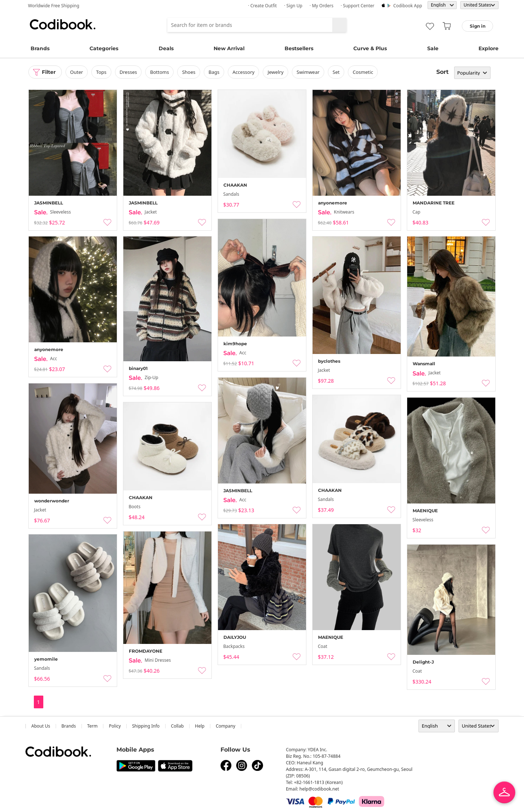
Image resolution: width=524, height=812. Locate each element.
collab (177, 726)
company (226, 726)
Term (93, 726)
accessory (243, 72)
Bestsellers (299, 48)
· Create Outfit (263, 6)
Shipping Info (146, 726)
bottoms (159, 72)
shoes (189, 72)
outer (77, 72)
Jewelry (275, 72)
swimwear (308, 72)
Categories (104, 48)
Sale (433, 48)
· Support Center (358, 6)
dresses (128, 72)
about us (41, 726)
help (200, 726)
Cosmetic (363, 72)
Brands (40, 48)
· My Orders (321, 6)
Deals (166, 48)
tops (101, 72)
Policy (115, 726)
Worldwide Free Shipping (54, 6)
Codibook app (408, 6)
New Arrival (229, 48)
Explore (489, 48)
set (336, 72)
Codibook (63, 24)
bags (214, 72)
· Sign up (293, 6)
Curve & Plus (370, 48)
